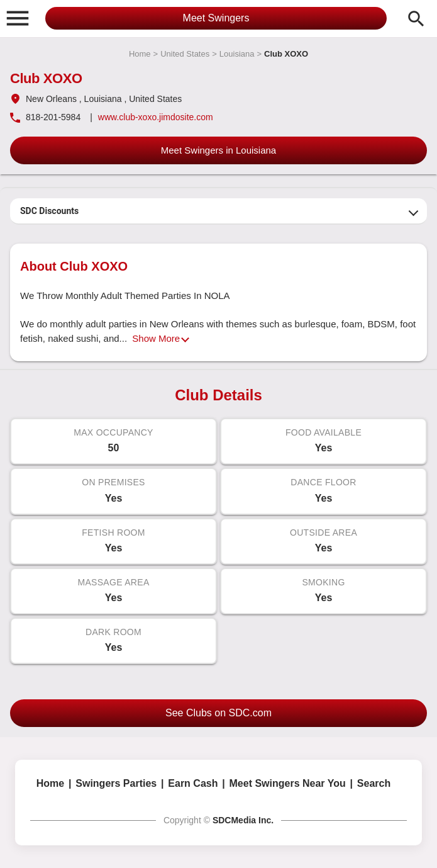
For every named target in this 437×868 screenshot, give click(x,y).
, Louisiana (101, 99)
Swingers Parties (116, 783)
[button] (18, 18)
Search (374, 783)
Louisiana (237, 54)
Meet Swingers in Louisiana (218, 150)
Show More (156, 338)
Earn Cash (193, 783)
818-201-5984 (53, 117)
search (416, 19)
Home (140, 54)
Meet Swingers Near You (288, 783)
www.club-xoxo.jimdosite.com (156, 117)
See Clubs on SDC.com (218, 713)
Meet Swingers (216, 18)
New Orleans (51, 99)
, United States (153, 99)
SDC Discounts (49, 211)
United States (185, 54)
